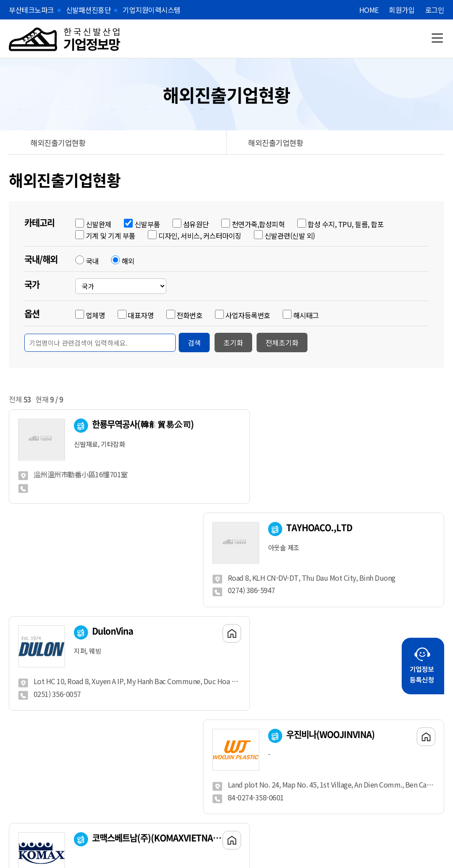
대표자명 (141, 315)
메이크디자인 (208, 841)
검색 (194, 343)
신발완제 (99, 224)
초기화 (233, 343)
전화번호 (189, 315)
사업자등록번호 (248, 315)
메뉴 (437, 38)
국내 (92, 261)
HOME (369, 10)
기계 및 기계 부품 (111, 236)
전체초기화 (282, 343)
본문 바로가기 (0, 0)
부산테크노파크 (31, 10)
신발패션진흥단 (88, 10)
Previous (69, 784)
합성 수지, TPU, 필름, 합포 (346, 224)
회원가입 (402, 10)
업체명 (96, 315)
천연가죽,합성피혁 (258, 224)
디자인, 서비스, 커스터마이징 (200, 236)
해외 (128, 261)
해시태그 (306, 315)
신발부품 (147, 224)
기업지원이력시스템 (152, 10)
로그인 (435, 10)
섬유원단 (196, 224)
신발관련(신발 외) (290, 236)
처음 (160, 710)
